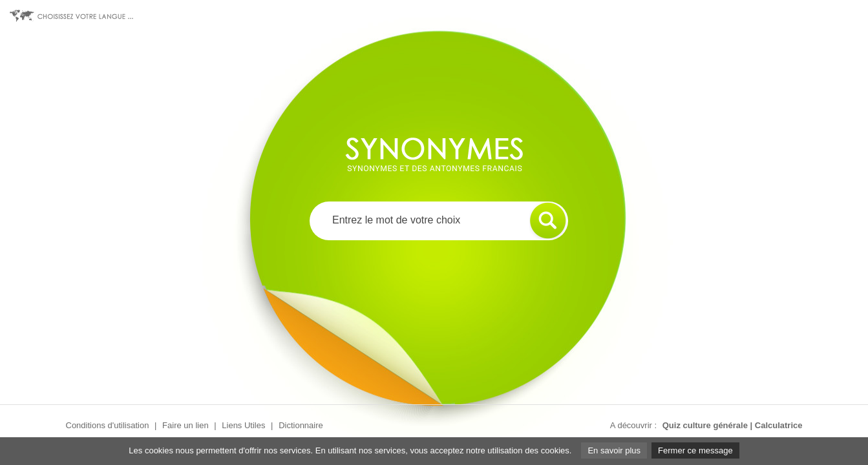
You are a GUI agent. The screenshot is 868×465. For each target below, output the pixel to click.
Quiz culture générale (705, 425)
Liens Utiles (243, 425)
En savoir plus (614, 450)
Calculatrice (779, 425)
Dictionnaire (301, 425)
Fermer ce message (695, 450)
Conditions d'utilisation (108, 425)
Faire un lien (185, 425)
